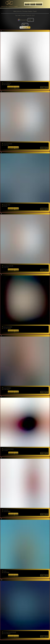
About (33, 4)
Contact (39, 4)
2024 (25, 27)
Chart (27, 4)
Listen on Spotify (44, 87)
